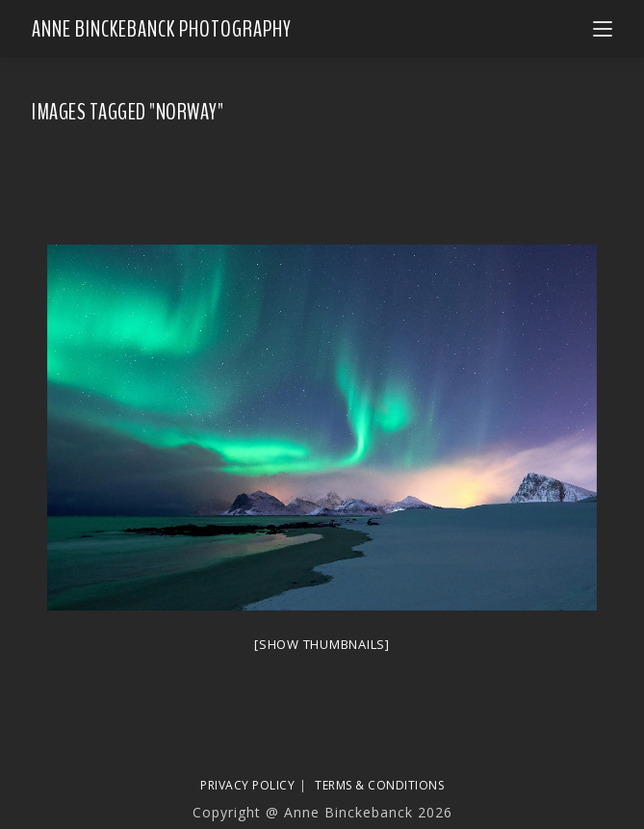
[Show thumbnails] (322, 644)
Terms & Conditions (379, 785)
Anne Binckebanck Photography (162, 29)
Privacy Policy (247, 785)
